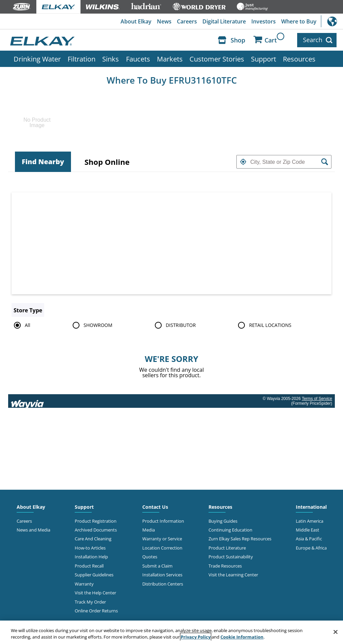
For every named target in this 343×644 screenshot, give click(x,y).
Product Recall (89, 566)
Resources (299, 59)
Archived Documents (96, 530)
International (332, 21)
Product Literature (227, 548)
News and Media (33, 530)
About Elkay (136, 21)
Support (264, 59)
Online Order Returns (96, 611)
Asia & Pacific (309, 539)
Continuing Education (230, 530)
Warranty (84, 584)
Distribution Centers (163, 584)
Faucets (138, 59)
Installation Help (91, 557)
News (164, 21)
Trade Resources (225, 566)
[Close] (336, 632)
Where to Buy (299, 21)
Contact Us (155, 507)
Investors (264, 21)
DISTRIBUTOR (174, 325)
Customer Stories (217, 59)
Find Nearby (43, 162)
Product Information (163, 521)
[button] (243, 162)
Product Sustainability (231, 557)
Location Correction (162, 548)
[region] (171, 632)
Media (149, 530)
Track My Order (90, 602)
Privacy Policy (196, 637)
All (21, 325)
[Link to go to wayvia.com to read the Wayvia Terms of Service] (28, 401)
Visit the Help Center (95, 593)
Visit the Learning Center (233, 575)
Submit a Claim (157, 566)
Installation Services (162, 575)
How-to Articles (90, 548)
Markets (170, 59)
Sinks (111, 59)
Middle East (308, 530)
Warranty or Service (162, 539)
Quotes (150, 557)
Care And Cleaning (93, 539)
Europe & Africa (311, 548)
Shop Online (107, 162)
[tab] (43, 162)
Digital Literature (224, 21)
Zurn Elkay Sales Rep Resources (240, 539)
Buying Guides (223, 521)
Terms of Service (317, 399)
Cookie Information (242, 637)
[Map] (171, 243)
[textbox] (284, 162)
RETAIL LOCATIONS (263, 325)
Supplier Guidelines (94, 575)
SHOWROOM (91, 325)
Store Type (28, 310)
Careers (187, 21)
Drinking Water (37, 59)
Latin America (310, 521)
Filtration (82, 59)
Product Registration (96, 521)
